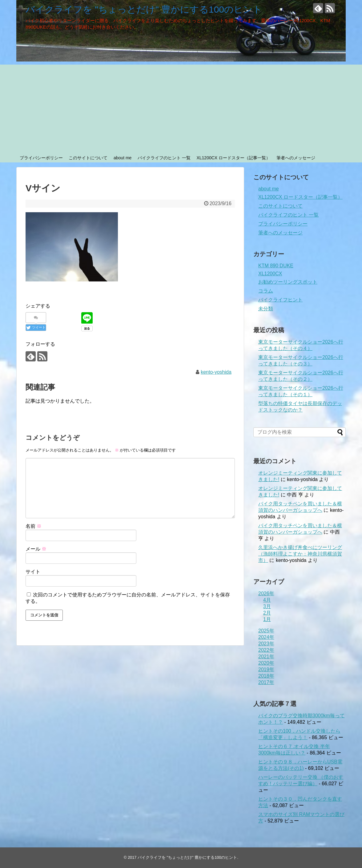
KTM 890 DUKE (276, 266)
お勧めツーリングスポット (288, 282)
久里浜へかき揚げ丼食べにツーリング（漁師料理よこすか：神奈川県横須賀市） (300, 554)
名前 (34, 526)
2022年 (266, 650)
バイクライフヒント (280, 300)
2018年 (266, 676)
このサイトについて (88, 158)
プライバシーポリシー (41, 158)
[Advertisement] (181, 108)
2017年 (266, 682)
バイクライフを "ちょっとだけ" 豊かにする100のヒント (144, 9)
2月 (267, 613)
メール (36, 549)
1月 (267, 619)
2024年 (266, 637)
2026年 (266, 593)
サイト (33, 572)
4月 (267, 600)
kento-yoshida (216, 372)
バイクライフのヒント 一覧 (164, 158)
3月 (267, 606)
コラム (266, 291)
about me (123, 158)
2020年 (266, 663)
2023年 (266, 644)
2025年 (266, 631)
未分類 (266, 309)
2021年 (266, 657)
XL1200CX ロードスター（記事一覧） (233, 158)
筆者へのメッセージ (296, 158)
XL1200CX (270, 274)
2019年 (266, 669)
